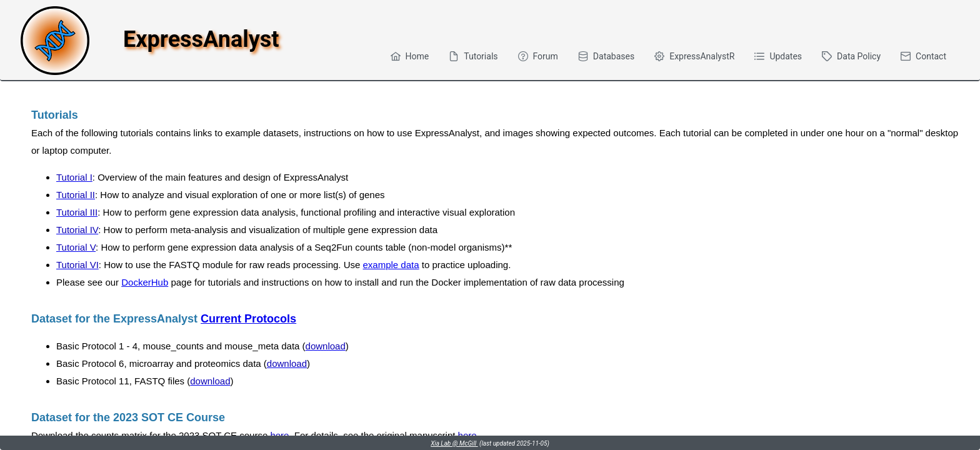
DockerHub (145, 282)
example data (391, 265)
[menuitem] (410, 56)
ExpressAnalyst (201, 39)
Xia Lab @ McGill (454, 443)
